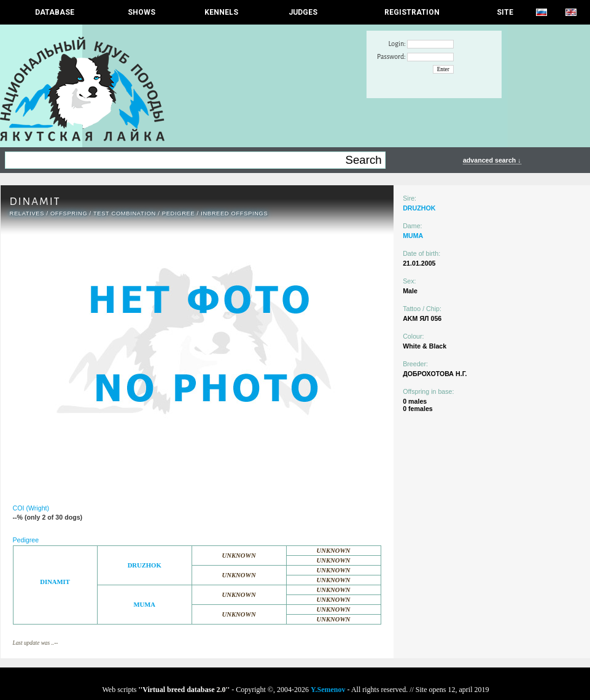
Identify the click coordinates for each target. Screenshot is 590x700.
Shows (142, 12)
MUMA (144, 605)
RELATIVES (27, 213)
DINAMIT (55, 582)
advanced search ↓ (492, 160)
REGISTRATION (412, 12)
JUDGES (303, 12)
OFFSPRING (69, 213)
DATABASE (55, 12)
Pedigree (179, 213)
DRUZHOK (145, 565)
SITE (505, 12)
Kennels (221, 12)
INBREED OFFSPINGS (234, 213)
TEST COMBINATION (125, 213)
